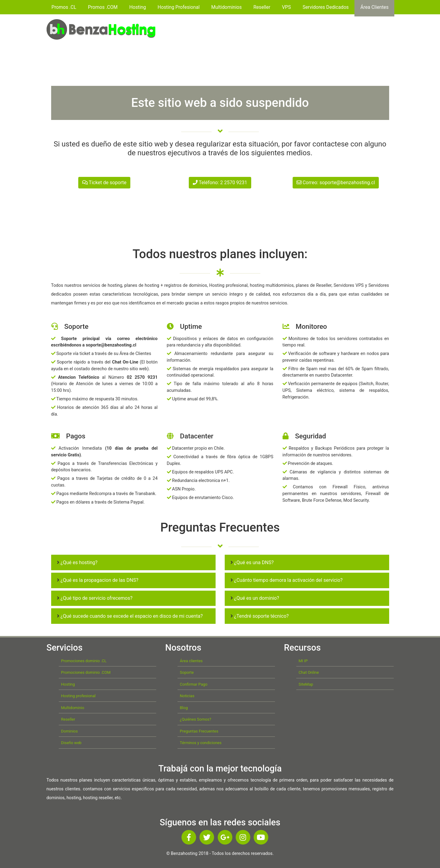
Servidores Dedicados (326, 7)
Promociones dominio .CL (84, 661)
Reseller (262, 7)
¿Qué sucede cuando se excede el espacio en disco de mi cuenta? (130, 616)
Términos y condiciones (201, 743)
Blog (184, 708)
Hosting (138, 7)
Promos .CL (64, 7)
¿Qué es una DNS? (252, 562)
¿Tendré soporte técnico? (260, 616)
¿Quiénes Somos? (196, 719)
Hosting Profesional (179, 7)
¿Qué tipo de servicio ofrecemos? (95, 598)
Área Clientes (375, 7)
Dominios (70, 731)
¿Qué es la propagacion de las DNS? (98, 580)
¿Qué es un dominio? (255, 598)
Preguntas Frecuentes (199, 731)
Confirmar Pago (194, 684)
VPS (286, 7)
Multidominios (227, 7)
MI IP (303, 661)
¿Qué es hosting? (77, 562)
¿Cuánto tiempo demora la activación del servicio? (287, 580)
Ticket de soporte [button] (104, 183)
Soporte (187, 672)
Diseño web (71, 743)
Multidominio (73, 708)
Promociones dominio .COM (86, 672)
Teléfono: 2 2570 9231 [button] (220, 183)
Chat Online (309, 672)
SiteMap (306, 684)
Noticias (187, 696)
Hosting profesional (78, 696)
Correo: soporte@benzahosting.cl (336, 183)
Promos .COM (103, 7)
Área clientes (191, 661)
